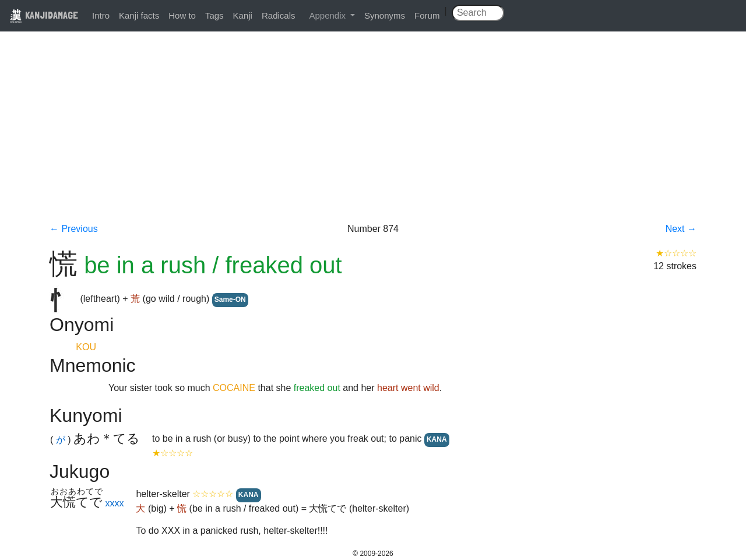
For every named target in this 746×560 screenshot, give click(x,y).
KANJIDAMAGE (44, 15)
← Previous (74, 229)
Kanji (243, 15)
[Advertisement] (373, 135)
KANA (437, 439)
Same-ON (230, 300)
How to (182, 15)
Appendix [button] (328, 15)
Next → (681, 229)
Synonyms (385, 15)
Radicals (279, 15)
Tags (214, 15)
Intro (101, 15)
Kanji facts (139, 15)
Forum (427, 15)
